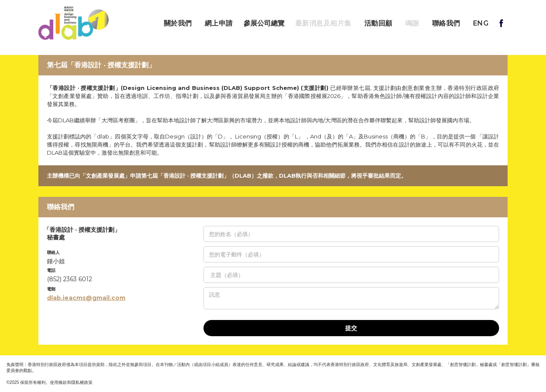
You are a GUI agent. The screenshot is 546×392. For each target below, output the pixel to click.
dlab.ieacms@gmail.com (86, 298)
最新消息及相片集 (323, 23)
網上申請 (219, 23)
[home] (74, 23)
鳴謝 (412, 23)
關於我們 (178, 23)
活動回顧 (378, 23)
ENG (481, 23)
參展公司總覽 (264, 23)
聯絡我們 (446, 23)
